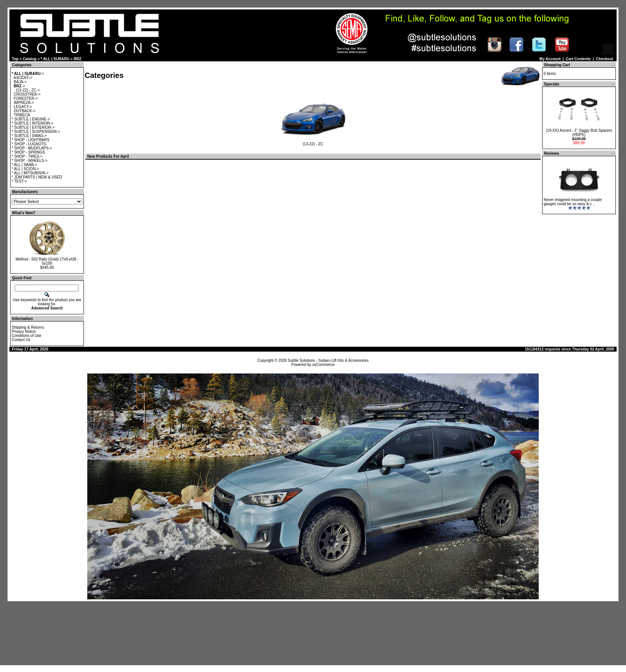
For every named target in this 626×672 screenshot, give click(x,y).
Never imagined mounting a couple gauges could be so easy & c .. (573, 202)
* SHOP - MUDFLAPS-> (32, 148)
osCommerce (323, 365)
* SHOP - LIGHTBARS (30, 140)
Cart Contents (578, 59)
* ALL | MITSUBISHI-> (30, 173)
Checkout (605, 59)
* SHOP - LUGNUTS (29, 144)
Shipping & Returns (28, 327)
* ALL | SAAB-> (24, 165)
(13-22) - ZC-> (28, 90)
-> (28, 74)
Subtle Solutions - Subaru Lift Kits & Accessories (328, 360)
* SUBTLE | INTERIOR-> (33, 123)
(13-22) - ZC (313, 142)
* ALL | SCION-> (25, 169)
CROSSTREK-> (27, 94)
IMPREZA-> (24, 103)
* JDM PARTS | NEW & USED (37, 177)
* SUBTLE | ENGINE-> (31, 119)
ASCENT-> (23, 78)
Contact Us (21, 340)
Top (15, 59)
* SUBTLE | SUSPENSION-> (36, 132)
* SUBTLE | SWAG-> (29, 136)
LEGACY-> (23, 107)
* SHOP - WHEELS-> (30, 161)
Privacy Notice (24, 331)
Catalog (30, 59)
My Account (550, 59)
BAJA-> (20, 82)
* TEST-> (19, 181)
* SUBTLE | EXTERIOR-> (33, 127)
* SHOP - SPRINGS (28, 152)
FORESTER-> (26, 98)
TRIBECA (22, 115)
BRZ (78, 59)
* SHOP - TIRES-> (27, 156)
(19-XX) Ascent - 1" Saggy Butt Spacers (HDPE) (579, 133)
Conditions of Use (27, 336)
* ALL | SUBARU (55, 59)
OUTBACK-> (25, 111)
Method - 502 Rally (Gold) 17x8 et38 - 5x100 (47, 261)
